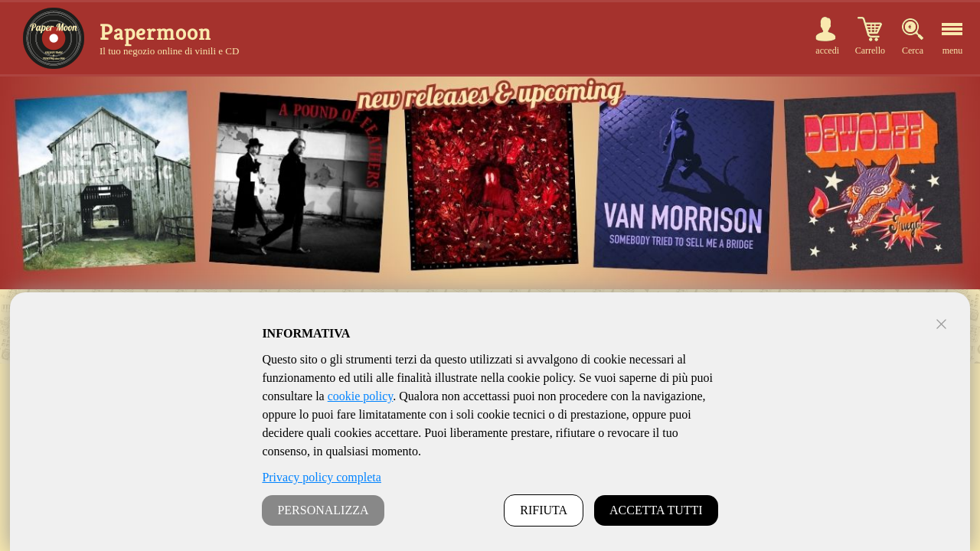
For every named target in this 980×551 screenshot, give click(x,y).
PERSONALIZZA (323, 510)
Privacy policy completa (322, 477)
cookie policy (361, 396)
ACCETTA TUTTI (656, 510)
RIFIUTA (544, 510)
